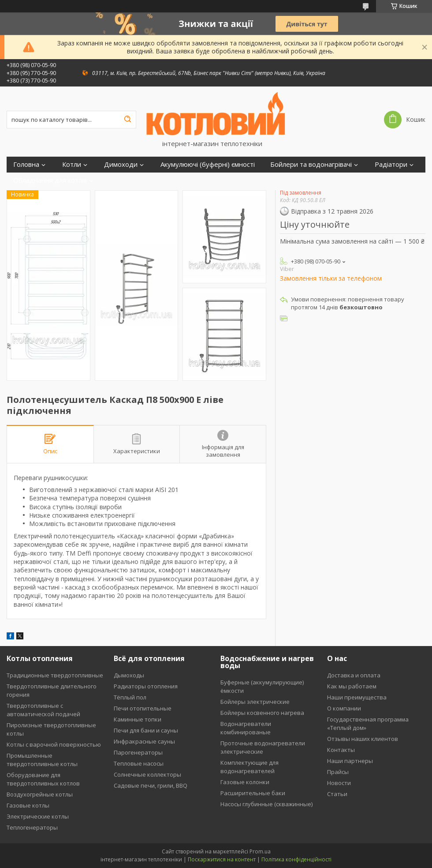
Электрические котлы (38, 816)
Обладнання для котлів (50, 180)
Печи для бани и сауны (146, 730)
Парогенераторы (138, 752)
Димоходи (121, 164)
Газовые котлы (28, 805)
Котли (72, 164)
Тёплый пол (130, 697)
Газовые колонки (245, 782)
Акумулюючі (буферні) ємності (208, 164)
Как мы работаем (352, 686)
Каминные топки (138, 719)
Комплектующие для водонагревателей (250, 767)
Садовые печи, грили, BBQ (151, 785)
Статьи (337, 794)
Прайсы (338, 772)
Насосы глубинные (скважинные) (266, 804)
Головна (26, 164)
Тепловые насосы (139, 763)
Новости (339, 783)
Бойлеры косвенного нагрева (262, 713)
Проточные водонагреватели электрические (263, 747)
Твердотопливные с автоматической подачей (43, 710)
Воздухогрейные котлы (40, 794)
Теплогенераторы (32, 827)
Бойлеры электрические (255, 702)
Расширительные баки (253, 793)
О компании (344, 708)
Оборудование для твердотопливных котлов (43, 779)
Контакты (341, 750)
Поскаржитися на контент (222, 859)
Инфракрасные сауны (144, 741)
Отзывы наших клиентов (363, 739)
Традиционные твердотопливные (55, 675)
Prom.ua (260, 851)
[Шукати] (127, 120)
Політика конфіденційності (296, 859)
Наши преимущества (357, 697)
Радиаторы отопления (146, 686)
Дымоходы (129, 675)
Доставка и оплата (354, 675)
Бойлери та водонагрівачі (311, 164)
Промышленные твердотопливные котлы (42, 760)
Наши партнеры (350, 761)
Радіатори (391, 164)
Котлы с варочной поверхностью (54, 744)
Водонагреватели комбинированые (246, 728)
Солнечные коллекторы (147, 774)
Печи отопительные (143, 708)
